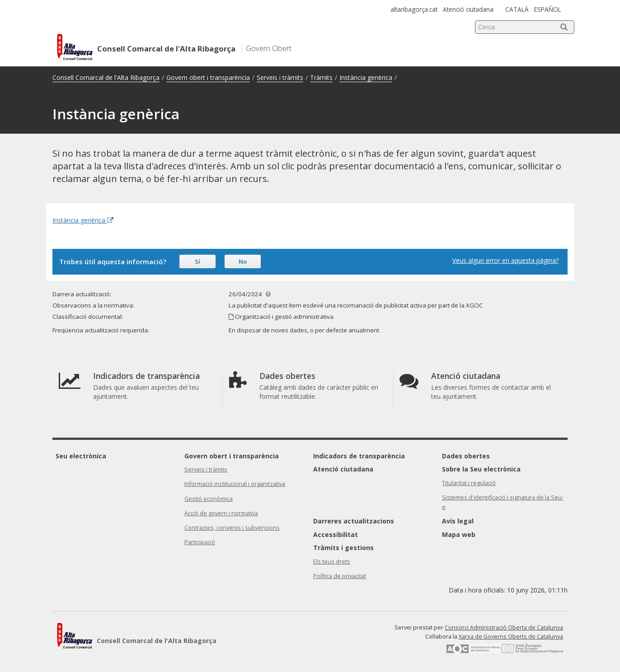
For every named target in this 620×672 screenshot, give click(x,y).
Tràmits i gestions (343, 548)
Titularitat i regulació (469, 483)
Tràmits (321, 77)
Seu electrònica (81, 456)
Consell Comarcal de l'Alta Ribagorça (106, 77)
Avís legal (458, 521)
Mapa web (459, 534)
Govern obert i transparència (208, 77)
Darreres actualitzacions (354, 521)
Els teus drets (332, 562)
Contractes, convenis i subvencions (232, 528)
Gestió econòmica (209, 499)
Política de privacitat (340, 576)
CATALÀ (517, 9)
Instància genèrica (366, 77)
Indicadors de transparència (359, 456)
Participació (200, 542)
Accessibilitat (336, 534)
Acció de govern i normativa (221, 513)
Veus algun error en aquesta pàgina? (505, 260)
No (243, 261)
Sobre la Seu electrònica (481, 469)
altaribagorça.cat (414, 9)
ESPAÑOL (548, 9)
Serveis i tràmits (280, 77)
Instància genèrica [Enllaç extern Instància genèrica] (83, 220)
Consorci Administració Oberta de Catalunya (504, 628)
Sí (197, 261)
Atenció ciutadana (468, 9)
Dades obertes (466, 456)
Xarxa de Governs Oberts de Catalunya (511, 637)
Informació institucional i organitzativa (235, 484)
